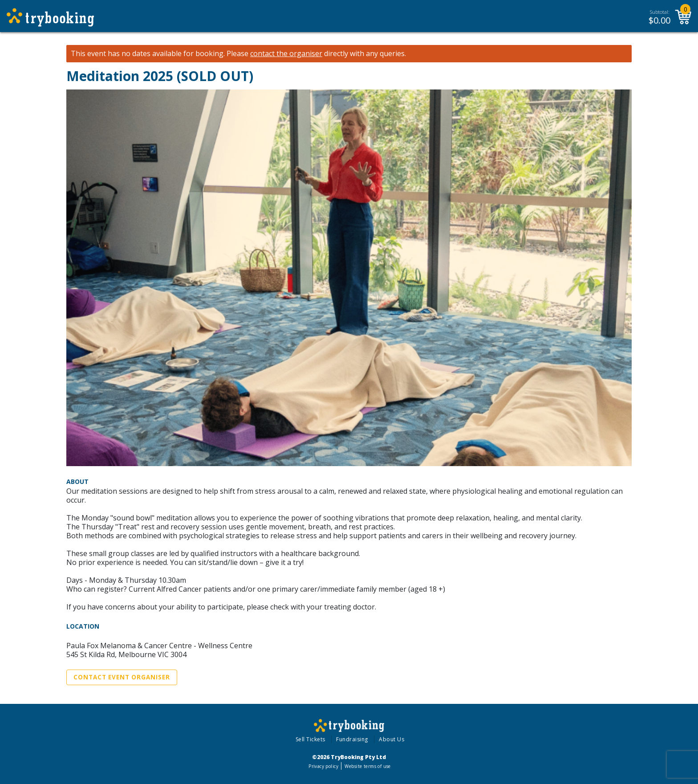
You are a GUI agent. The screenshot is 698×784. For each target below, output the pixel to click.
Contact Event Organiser (122, 677)
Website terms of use (367, 766)
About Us (392, 739)
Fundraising (352, 739)
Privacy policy (323, 766)
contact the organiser (286, 54)
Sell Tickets (310, 739)
